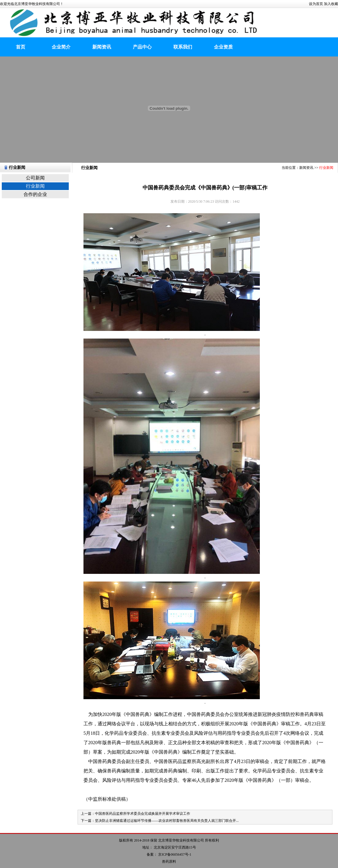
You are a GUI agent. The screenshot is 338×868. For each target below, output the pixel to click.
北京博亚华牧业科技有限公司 (181, 840)
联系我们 (183, 47)
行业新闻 (35, 186)
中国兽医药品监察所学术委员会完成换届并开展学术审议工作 (143, 814)
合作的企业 (35, 194)
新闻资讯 (102, 47)
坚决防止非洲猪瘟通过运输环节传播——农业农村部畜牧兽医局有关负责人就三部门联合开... (167, 821)
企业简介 (61, 47)
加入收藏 (331, 4)
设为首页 (316, 4)
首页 (21, 47)
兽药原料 (169, 862)
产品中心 (142, 47)
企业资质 (223, 47)
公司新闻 (35, 178)
